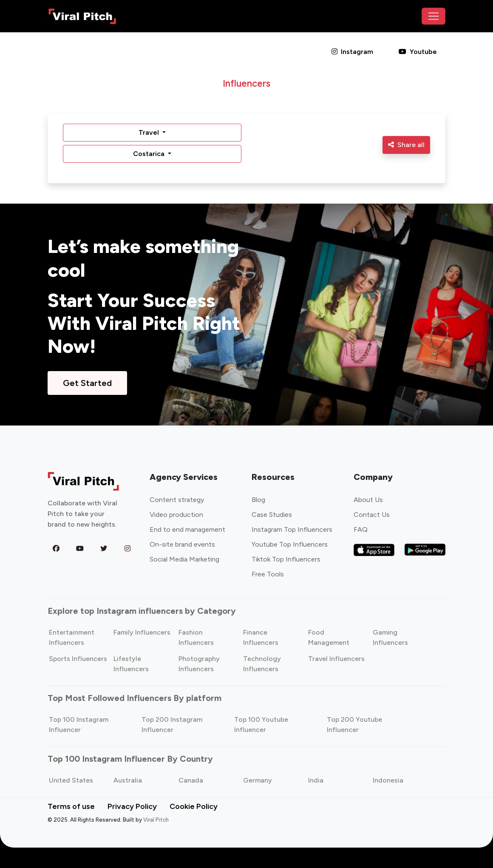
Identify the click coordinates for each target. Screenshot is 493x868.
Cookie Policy (194, 806)
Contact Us (372, 515)
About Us (368, 500)
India (316, 780)
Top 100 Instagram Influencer (79, 725)
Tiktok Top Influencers (286, 559)
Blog (258, 500)
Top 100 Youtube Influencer (261, 725)
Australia (128, 780)
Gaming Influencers (390, 637)
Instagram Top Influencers (292, 529)
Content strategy (177, 500)
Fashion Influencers (196, 637)
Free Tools (268, 574)
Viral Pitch (156, 820)
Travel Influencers (336, 659)
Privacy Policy (132, 806)
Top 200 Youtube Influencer (354, 725)
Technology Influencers (262, 664)
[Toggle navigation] (433, 16)
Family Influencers (142, 632)
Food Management (329, 637)
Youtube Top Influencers (290, 544)
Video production (176, 515)
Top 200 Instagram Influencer (172, 725)
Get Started (87, 383)
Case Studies (272, 515)
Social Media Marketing (184, 559)
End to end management (187, 529)
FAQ (361, 529)
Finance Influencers (261, 637)
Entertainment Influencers (72, 637)
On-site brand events (182, 544)
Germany (258, 780)
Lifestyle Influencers (131, 664)
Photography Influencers (199, 664)
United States (71, 780)
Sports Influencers (78, 659)
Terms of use (71, 806)
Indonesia (388, 780)
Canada (191, 780)
